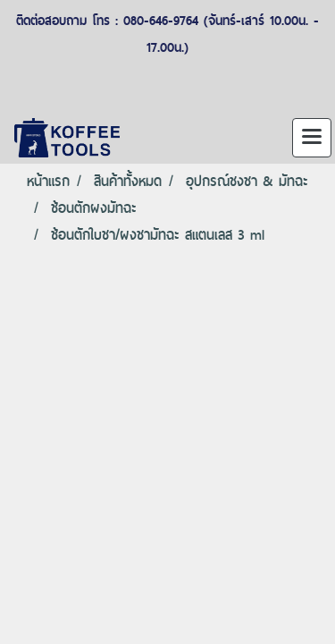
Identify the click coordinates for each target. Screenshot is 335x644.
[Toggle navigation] (312, 138)
